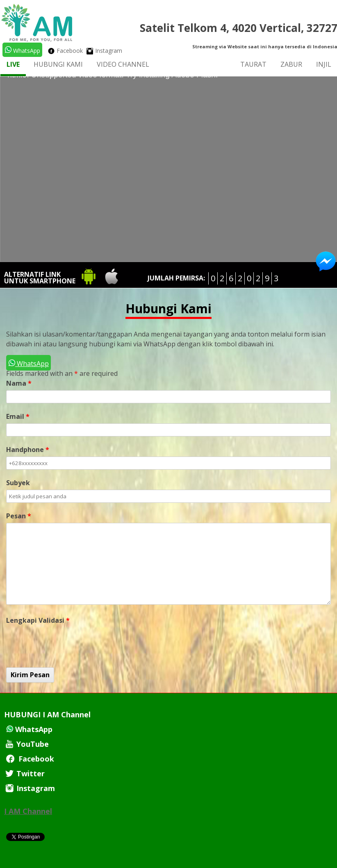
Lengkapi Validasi (38, 620)
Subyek (18, 483)
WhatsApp (23, 50)
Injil (324, 64)
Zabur (291, 64)
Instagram (104, 51)
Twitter (24, 773)
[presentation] (68, 643)
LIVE (13, 64)
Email (18, 416)
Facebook (65, 51)
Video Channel (123, 64)
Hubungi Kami (58, 64)
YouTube (26, 744)
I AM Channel (28, 811)
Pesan (19, 516)
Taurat (253, 64)
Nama (19, 383)
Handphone (28, 450)
